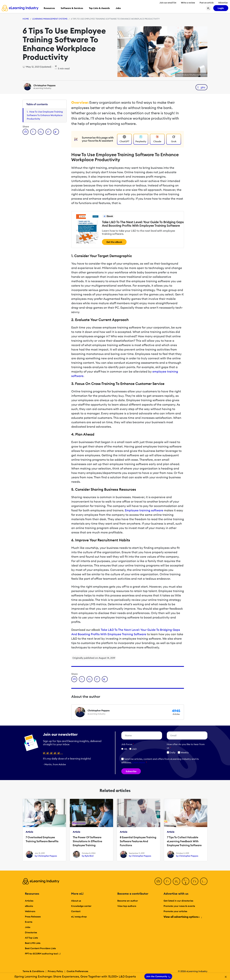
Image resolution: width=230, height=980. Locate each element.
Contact (76, 911)
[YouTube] (186, 881)
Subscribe (131, 771)
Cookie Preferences (77, 971)
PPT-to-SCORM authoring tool (43, 954)
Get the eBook (114, 242)
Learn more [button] (138, 762)
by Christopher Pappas (46, 856)
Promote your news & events (179, 906)
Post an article (207, 3)
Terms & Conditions (33, 971)
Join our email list (168, 3)
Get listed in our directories (178, 901)
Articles (29, 901)
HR (125, 749)
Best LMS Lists (33, 943)
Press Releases (33, 917)
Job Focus (128, 744)
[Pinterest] (195, 881)
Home (26, 19)
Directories (31, 932)
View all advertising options (183, 917)
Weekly (183, 752)
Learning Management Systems (50, 19)
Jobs (28, 927)
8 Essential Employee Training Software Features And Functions (138, 841)
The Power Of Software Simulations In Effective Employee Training (87, 841)
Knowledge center (81, 906)
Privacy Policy (55, 971)
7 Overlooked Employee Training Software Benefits (42, 839)
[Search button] (209, 8)
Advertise (223, 3)
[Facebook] (158, 881)
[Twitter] (167, 881)
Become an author (128, 901)
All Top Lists (31, 938)
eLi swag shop (79, 917)
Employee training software (144, 510)
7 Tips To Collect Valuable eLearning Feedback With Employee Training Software (184, 841)
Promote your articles (175, 911)
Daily (171, 752)
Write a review (188, 3)
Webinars (30, 911)
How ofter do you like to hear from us (186, 746)
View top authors (127, 906)
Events (29, 922)
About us (76, 901)
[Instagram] (204, 881)
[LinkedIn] (176, 881)
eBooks (29, 906)
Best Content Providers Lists (40, 948)
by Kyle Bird (88, 856)
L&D (134, 749)
